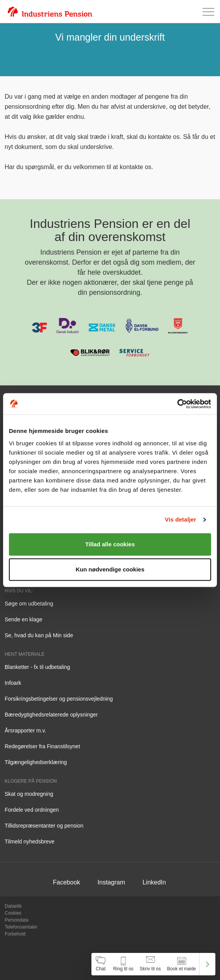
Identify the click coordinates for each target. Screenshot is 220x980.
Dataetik (13, 906)
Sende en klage (23, 619)
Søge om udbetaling (29, 604)
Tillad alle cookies (110, 544)
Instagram (111, 882)
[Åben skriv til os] (150, 964)
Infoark (13, 683)
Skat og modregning (29, 794)
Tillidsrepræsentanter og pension (44, 826)
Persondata (16, 920)
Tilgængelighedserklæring (36, 762)
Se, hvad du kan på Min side (39, 635)
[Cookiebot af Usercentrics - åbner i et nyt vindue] (177, 404)
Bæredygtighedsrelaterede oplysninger (51, 715)
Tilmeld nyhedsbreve (30, 841)
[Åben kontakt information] (123, 964)
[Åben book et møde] (181, 964)
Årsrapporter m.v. (25, 730)
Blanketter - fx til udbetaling (37, 667)
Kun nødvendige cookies (110, 569)
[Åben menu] (208, 12)
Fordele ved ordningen (32, 810)
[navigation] (153, 964)
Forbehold (15, 934)
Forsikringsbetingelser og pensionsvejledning (59, 699)
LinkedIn (154, 882)
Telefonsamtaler (21, 927)
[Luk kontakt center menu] (207, 964)
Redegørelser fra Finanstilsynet (42, 746)
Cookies (13, 913)
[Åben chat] (101, 964)
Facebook (67, 882)
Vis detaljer (181, 519)
